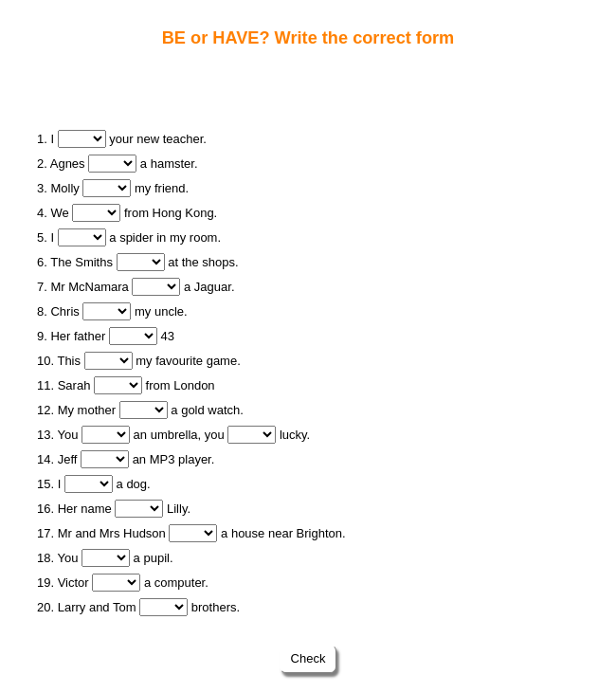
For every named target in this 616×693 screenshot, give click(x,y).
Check (308, 658)
